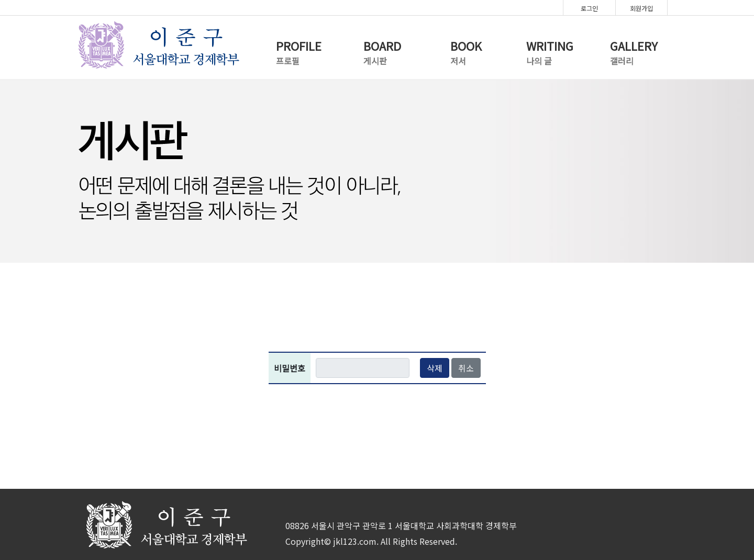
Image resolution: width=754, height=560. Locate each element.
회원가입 (641, 8)
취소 (466, 368)
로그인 (589, 8)
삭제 (435, 368)
